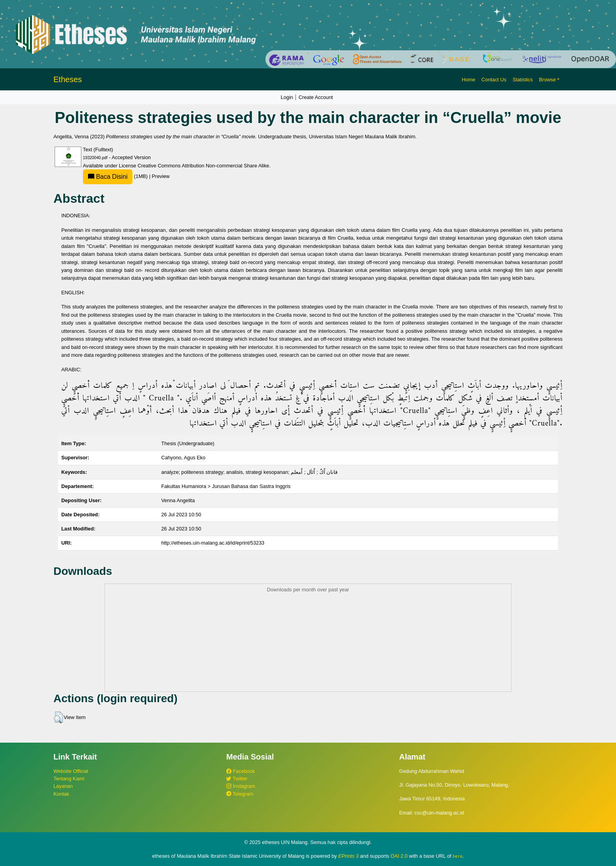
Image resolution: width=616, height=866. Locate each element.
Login (287, 97)
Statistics (523, 80)
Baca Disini (108, 177)
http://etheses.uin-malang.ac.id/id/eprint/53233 (213, 543)
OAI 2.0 (399, 856)
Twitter (237, 779)
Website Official (71, 771)
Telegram (240, 794)
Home (468, 80)
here (457, 856)
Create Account (316, 97)
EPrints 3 (348, 856)
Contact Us (494, 80)
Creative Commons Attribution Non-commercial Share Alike (203, 166)
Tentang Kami (69, 779)
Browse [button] (547, 80)
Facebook (241, 771)
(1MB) (116, 176)
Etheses (68, 79)
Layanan (63, 786)
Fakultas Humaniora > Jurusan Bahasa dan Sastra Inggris (226, 486)
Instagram (241, 786)
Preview (161, 176)
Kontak (61, 794)
